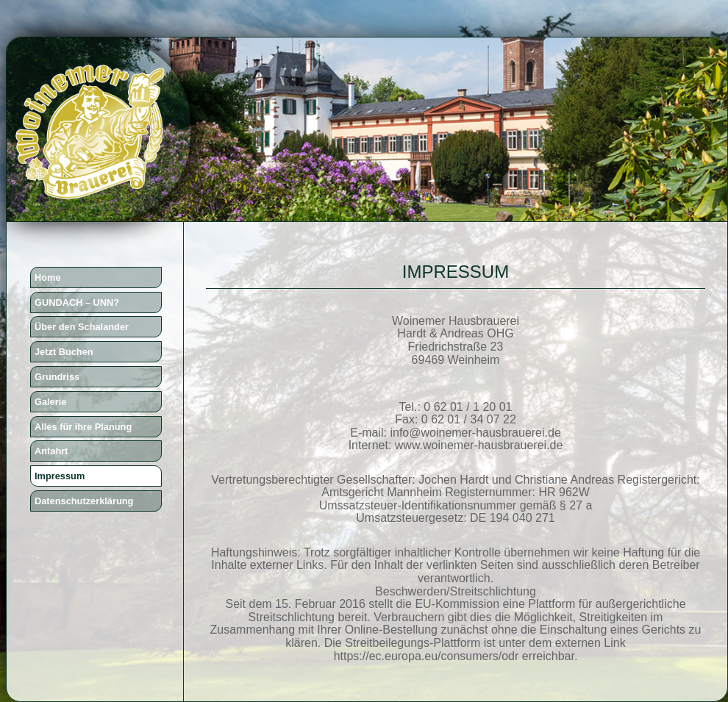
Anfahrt (51, 451)
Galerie (50, 402)
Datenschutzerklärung (84, 501)
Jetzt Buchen (64, 352)
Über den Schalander (82, 327)
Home (48, 277)
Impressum (60, 476)
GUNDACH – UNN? (77, 302)
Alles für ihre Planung (83, 427)
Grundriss (57, 377)
